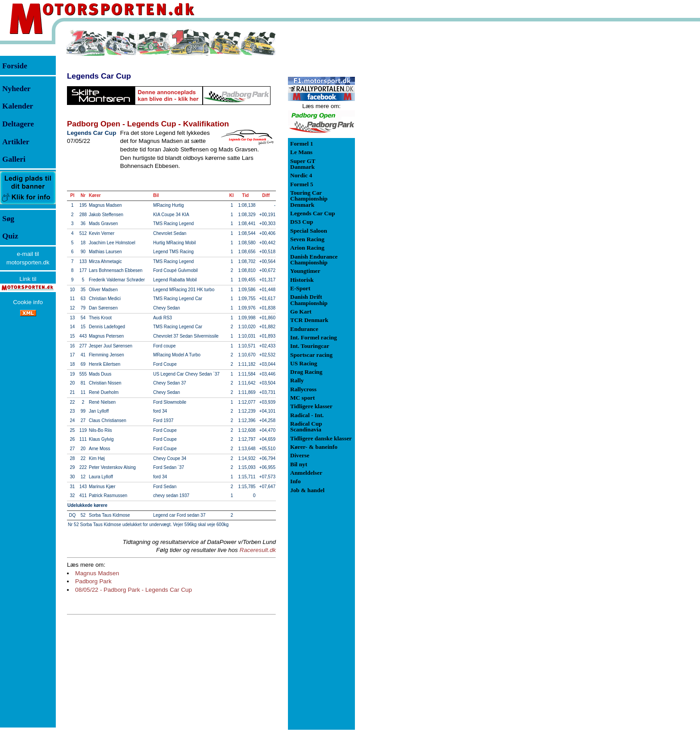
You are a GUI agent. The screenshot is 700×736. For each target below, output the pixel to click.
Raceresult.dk (258, 550)
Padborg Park (93, 581)
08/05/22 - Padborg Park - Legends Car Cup (133, 590)
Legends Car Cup (99, 76)
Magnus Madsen (97, 573)
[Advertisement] (402, 163)
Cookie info (28, 302)
